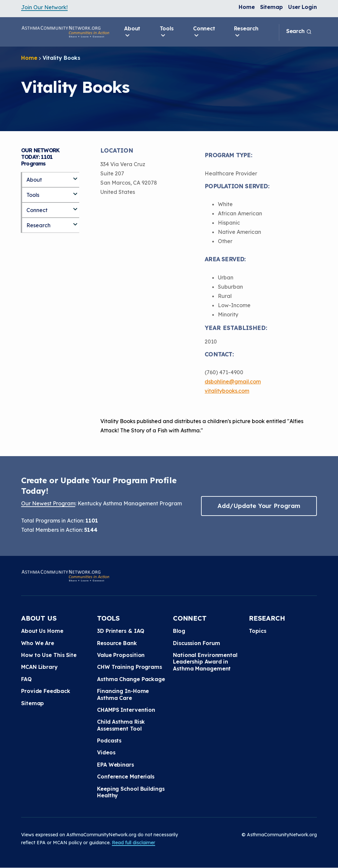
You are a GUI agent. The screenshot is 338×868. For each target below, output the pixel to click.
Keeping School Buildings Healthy (131, 792)
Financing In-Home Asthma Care (123, 694)
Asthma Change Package (131, 679)
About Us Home (42, 631)
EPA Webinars (116, 765)
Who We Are (38, 643)
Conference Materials (126, 777)
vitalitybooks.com (227, 391)
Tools (167, 32)
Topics (257, 631)
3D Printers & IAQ (121, 631)
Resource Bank (117, 643)
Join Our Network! (44, 7)
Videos (106, 752)
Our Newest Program (48, 503)
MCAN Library (39, 667)
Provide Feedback (46, 691)
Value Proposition (121, 655)
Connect (204, 32)
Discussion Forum (196, 643)
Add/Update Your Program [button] (259, 506)
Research (246, 32)
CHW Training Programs (130, 667)
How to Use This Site (49, 655)
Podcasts (109, 741)
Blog (179, 631)
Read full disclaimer (134, 843)
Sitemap (271, 7)
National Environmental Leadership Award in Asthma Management (205, 662)
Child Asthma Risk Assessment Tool (121, 725)
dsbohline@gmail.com (233, 381)
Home (247, 7)
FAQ (26, 679)
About (132, 32)
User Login (303, 7)
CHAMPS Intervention (126, 710)
